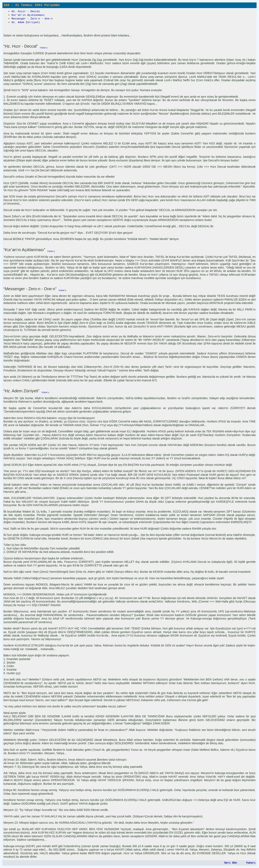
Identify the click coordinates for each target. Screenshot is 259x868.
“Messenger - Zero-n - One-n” (30, 289)
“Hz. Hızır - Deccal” (21, 46)
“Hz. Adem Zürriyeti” (21, 391)
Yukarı (251, 863)
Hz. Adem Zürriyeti (26, 22)
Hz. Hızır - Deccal (26, 11)
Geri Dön (231, 863)
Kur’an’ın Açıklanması (28, 15)
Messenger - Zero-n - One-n (32, 19)
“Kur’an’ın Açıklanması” (24, 250)
